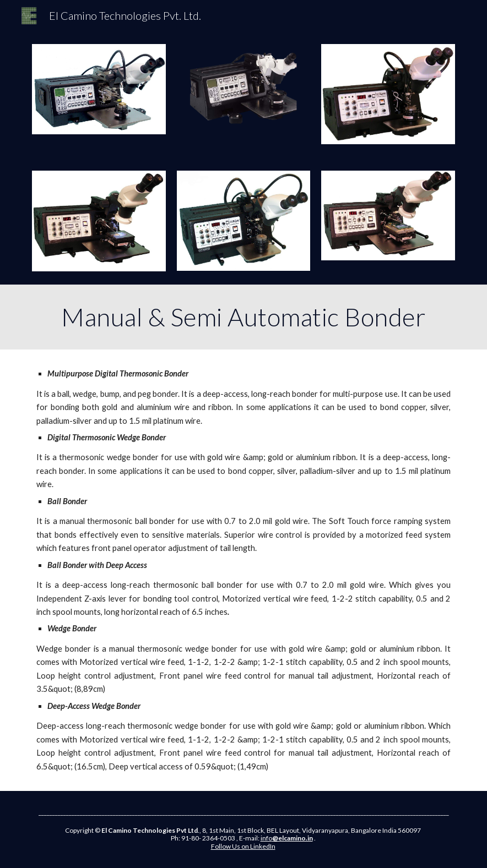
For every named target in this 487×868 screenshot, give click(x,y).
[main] (244, 317)
